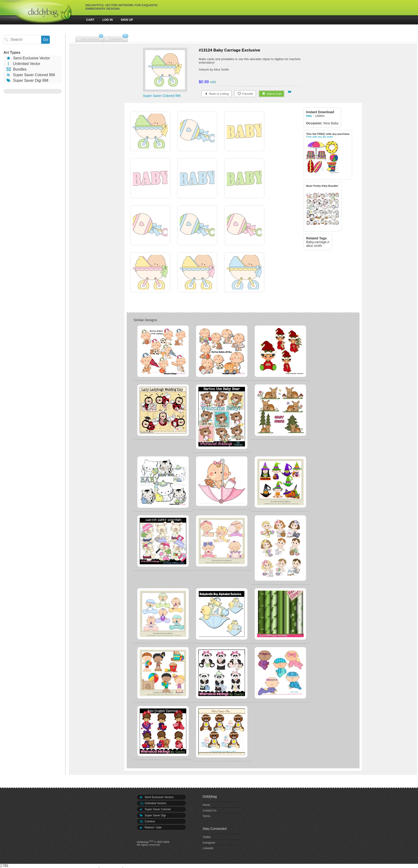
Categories (116, 39)
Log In (108, 20)
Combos (147, 821)
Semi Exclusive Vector (28, 58)
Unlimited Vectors (153, 803)
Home (206, 805)
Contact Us (209, 810)
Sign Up (127, 20)
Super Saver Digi (153, 815)
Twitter (207, 837)
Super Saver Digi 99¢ (27, 80)
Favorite (245, 94)
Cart (90, 20)
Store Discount (90, 39)
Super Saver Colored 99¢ (31, 75)
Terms (206, 816)
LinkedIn (208, 848)
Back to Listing (217, 94)
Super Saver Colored (155, 809)
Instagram (209, 843)
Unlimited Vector (23, 64)
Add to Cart (272, 94)
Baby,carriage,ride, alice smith (320, 244)
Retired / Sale (150, 827)
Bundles (16, 69)
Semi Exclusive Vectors (156, 797)
